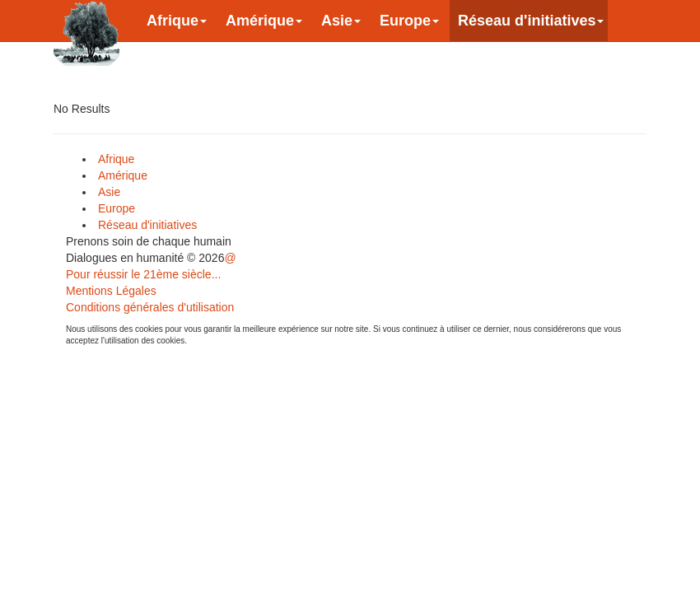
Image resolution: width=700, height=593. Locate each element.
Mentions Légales (111, 291)
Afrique (177, 21)
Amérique (264, 21)
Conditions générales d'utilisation (150, 307)
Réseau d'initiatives (531, 21)
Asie (341, 21)
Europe (409, 21)
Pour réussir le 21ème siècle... (143, 274)
